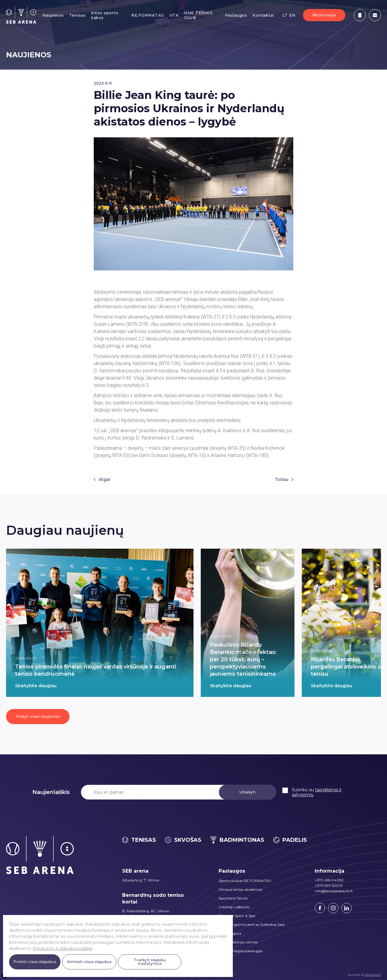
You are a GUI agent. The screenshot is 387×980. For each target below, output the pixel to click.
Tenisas (78, 15)
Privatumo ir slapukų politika (62, 948)
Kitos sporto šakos (105, 15)
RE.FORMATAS (148, 15)
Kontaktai (263, 15)
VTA (174, 15)
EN (292, 15)
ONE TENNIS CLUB (198, 15)
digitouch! (373, 975)
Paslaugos (236, 15)
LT (285, 15)
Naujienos (53, 15)
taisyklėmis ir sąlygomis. (317, 792)
